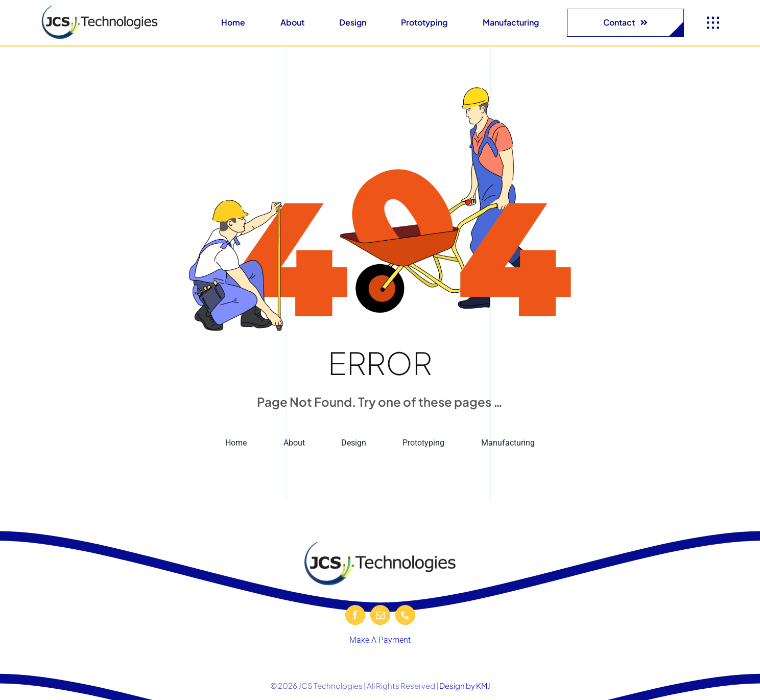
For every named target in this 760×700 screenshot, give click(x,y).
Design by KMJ (465, 685)
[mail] (380, 615)
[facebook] (355, 615)
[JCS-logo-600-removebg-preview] (100, 9)
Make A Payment (380, 640)
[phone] (405, 615)
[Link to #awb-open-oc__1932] (713, 23)
